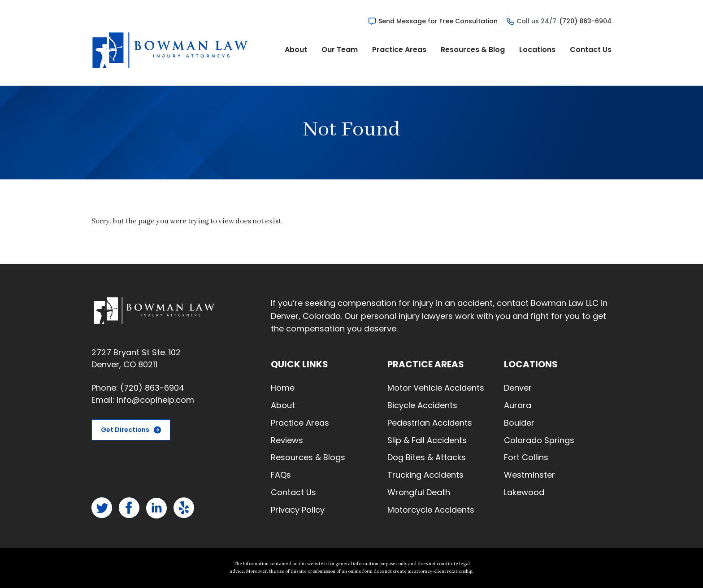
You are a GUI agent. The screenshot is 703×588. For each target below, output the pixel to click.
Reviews (287, 440)
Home (283, 388)
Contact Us (591, 50)
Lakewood (524, 492)
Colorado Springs (539, 440)
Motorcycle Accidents (431, 510)
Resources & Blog (473, 50)
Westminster (529, 475)
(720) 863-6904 (585, 21)
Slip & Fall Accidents (427, 440)
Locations (537, 50)
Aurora (518, 405)
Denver (518, 388)
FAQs (281, 475)
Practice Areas (399, 50)
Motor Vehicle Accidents (436, 388)
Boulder (519, 423)
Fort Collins (526, 457)
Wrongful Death (419, 492)
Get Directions (125, 430)
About (296, 50)
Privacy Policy (298, 510)
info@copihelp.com (155, 400)
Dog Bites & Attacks (427, 457)
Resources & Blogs (308, 457)
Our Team (340, 50)
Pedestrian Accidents (430, 423)
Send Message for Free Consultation (438, 21)
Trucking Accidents (425, 475)
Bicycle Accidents (422, 405)
